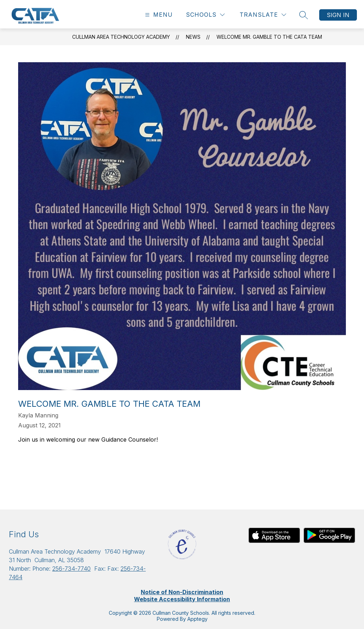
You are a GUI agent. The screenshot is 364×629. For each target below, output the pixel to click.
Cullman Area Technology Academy (121, 37)
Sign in (338, 15)
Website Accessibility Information (182, 599)
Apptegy (197, 619)
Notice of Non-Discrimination (182, 592)
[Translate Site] (263, 15)
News (193, 37)
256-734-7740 (71, 569)
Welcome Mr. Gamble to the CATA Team (269, 37)
